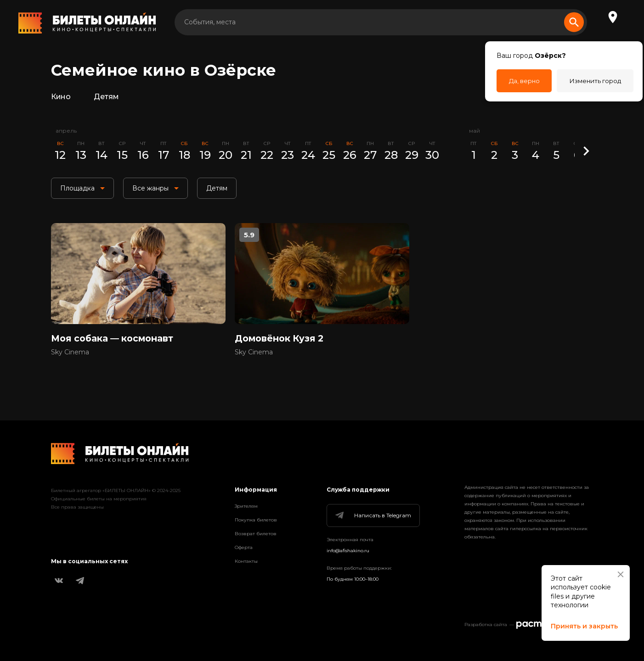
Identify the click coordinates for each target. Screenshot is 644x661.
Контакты (246, 561)
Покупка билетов (256, 520)
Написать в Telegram (373, 515)
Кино (62, 98)
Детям (109, 98)
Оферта (244, 547)
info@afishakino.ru (348, 551)
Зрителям (246, 506)
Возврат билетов (256, 534)
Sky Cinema (70, 359)
